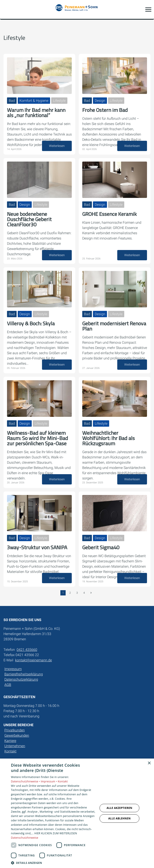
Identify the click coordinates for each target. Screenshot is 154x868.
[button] (148, 9)
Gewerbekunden (17, 735)
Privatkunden (15, 730)
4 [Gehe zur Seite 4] (84, 593)
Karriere (10, 741)
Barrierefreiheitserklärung (24, 674)
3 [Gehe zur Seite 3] (77, 593)
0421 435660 (27, 650)
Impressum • (49, 781)
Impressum (13, 669)
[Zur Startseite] (77, 9)
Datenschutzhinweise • (26, 781)
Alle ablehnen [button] (119, 818)
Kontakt (10, 751)
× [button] (149, 763)
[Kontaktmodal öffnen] (6, 9)
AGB (8, 685)
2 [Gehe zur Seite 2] (70, 593)
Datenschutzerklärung (21, 679)
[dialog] (77, 813)
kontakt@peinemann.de (33, 660)
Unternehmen (15, 746)
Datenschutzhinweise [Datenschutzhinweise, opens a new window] (25, 838)
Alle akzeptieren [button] (119, 808)
